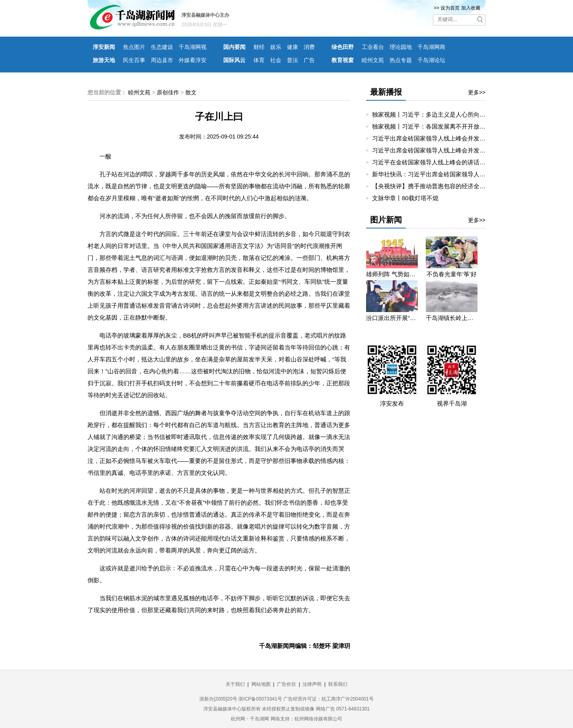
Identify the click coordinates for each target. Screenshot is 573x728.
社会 (276, 60)
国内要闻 (234, 47)
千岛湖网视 (193, 47)
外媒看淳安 (193, 60)
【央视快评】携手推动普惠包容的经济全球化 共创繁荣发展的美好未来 (465, 186)
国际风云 (234, 60)
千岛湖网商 (431, 47)
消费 (309, 47)
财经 (259, 47)
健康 (292, 47)
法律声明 (312, 684)
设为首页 (450, 8)
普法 (292, 60)
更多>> (477, 92)
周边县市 (162, 60)
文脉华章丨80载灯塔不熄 (405, 198)
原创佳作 (168, 92)
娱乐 (276, 47)
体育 (259, 60)
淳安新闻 (104, 47)
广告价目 (286, 684)
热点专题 (401, 60)
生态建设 (162, 47)
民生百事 (134, 60)
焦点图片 (134, 47)
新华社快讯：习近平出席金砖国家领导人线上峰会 (438, 174)
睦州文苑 (373, 60)
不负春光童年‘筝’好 (452, 274)
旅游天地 (104, 60)
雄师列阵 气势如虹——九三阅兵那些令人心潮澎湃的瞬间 (392, 274)
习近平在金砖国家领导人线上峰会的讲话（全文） (438, 162)
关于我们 (235, 684)
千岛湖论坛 (431, 60)
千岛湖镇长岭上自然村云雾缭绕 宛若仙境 (452, 318)
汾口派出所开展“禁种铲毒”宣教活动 (392, 318)
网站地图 (261, 684)
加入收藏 (471, 8)
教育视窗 (343, 60)
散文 (191, 92)
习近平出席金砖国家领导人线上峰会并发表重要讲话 (441, 138)
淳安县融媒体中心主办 (205, 15)
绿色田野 (343, 47)
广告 (309, 60)
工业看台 (373, 47)
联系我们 (338, 684)
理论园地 (401, 47)
